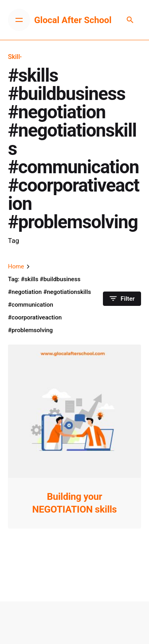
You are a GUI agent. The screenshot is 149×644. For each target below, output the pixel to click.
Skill (14, 57)
